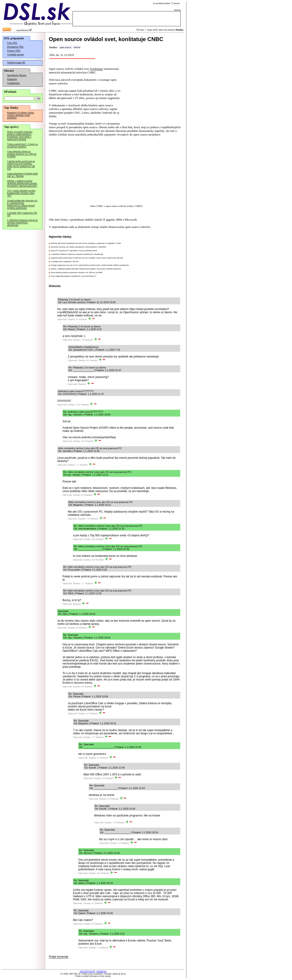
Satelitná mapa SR (16, 62)
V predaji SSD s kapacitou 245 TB (22, 214)
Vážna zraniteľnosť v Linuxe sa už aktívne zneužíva (22, 145)
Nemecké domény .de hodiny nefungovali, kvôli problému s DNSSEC (79, 247)
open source (65, 47)
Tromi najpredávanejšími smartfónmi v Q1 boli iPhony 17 (74, 276)
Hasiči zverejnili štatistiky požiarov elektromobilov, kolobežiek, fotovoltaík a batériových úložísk (20, 136)
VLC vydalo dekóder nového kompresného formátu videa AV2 (21, 193)
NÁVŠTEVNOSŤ (87, 972)
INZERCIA (102, 972)
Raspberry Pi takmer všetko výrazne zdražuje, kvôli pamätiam (21, 115)
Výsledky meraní (15, 54)
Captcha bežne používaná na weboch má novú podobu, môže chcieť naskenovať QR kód (21, 165)
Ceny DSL (12, 43)
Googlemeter (13, 83)
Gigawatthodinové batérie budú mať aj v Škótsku (22, 175)
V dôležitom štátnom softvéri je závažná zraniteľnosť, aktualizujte (22, 223)
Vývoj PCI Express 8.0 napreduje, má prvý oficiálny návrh (74, 251)
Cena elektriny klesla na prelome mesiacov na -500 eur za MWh (22, 154)
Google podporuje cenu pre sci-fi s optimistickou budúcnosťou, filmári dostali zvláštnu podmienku (22, 204)
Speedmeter (13, 75)
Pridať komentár (59, 957)
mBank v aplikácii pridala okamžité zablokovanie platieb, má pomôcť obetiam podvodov (22, 183)
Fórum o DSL (14, 51)
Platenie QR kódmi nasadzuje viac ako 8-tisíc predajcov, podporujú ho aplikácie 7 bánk (86, 243)
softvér (77, 47)
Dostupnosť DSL (15, 47)
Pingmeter (12, 79)
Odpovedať (62, 319)
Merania (23, 75)
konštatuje (97, 69)
